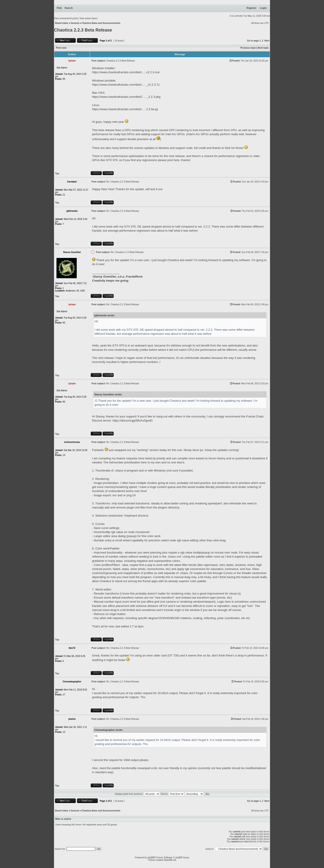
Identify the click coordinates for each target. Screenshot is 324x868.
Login (263, 8)
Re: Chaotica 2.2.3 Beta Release (123, 182)
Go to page (253, 41)
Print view (61, 48)
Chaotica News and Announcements (101, 23)
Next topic (263, 48)
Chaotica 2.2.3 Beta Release (83, 30)
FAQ (59, 8)
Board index (62, 23)
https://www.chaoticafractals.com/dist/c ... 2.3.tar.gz (125, 109)
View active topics (89, 18)
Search (69, 8)
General (75, 23)
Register (252, 8)
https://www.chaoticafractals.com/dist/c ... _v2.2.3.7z (126, 85)
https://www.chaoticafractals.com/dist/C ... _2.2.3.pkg (126, 97)
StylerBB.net (170, 860)
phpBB (151, 858)
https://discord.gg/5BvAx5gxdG (133, 420)
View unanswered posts (66, 18)
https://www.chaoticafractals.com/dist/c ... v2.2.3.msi (126, 72)
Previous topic (248, 48)
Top (57, 174)
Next (267, 41)
